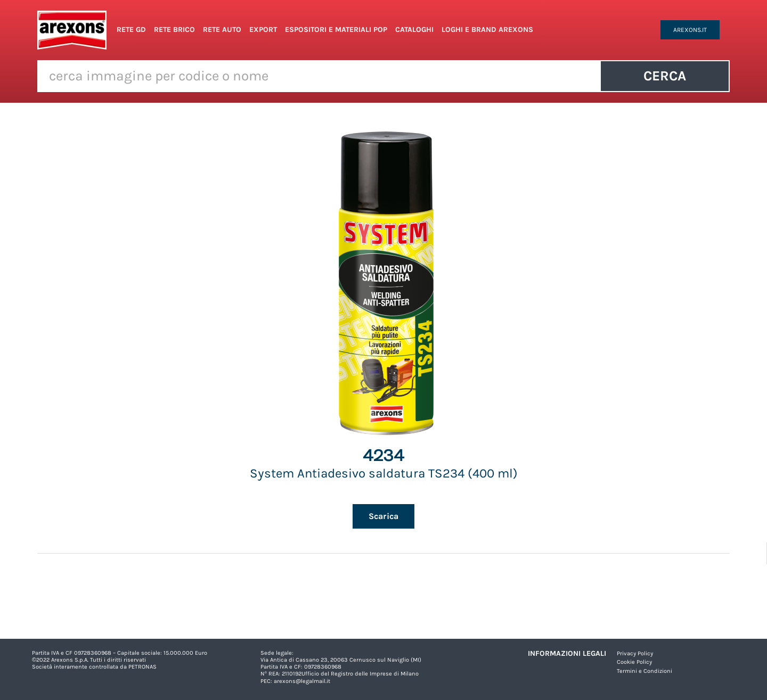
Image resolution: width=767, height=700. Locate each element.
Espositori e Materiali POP (336, 30)
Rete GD (131, 30)
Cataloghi (414, 30)
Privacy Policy (635, 653)
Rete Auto (222, 30)
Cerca (665, 76)
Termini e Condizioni (644, 671)
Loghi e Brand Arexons (487, 30)
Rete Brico (174, 30)
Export (263, 30)
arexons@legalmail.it (302, 681)
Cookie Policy (634, 662)
